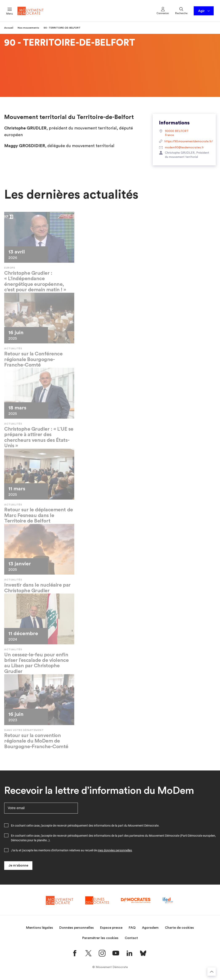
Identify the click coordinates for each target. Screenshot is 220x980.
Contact (131, 938)
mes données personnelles (115, 850)
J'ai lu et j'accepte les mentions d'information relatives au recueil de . (72, 850)
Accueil (9, 28)
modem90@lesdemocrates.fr (181, 148)
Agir (204, 11)
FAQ (132, 928)
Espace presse (111, 928)
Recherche (181, 11)
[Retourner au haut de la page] (212, 972)
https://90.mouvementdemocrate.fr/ (184, 142)
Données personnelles (77, 928)
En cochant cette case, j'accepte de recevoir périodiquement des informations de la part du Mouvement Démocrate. (85, 826)
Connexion (163, 11)
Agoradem (150, 928)
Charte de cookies (179, 928)
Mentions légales (40, 928)
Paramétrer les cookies (100, 938)
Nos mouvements (28, 28)
